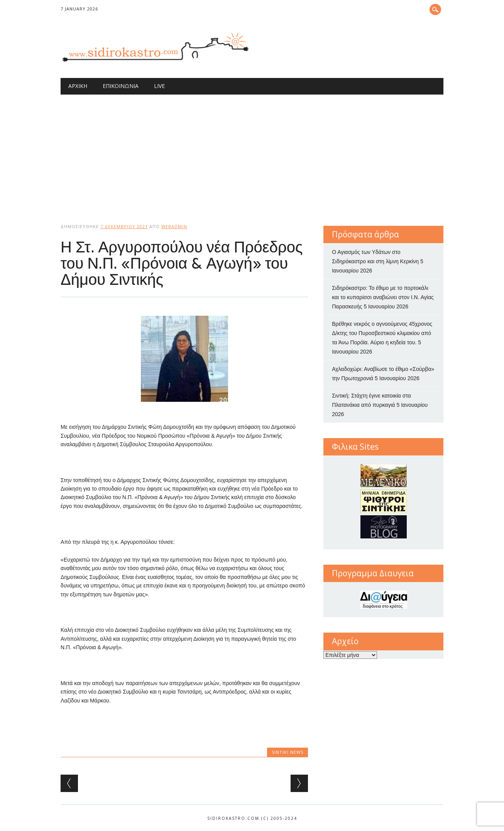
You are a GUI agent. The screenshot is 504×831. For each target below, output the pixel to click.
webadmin (174, 226)
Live (159, 86)
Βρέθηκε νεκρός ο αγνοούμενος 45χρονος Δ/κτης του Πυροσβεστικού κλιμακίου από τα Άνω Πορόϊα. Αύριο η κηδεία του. (382, 333)
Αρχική (78, 86)
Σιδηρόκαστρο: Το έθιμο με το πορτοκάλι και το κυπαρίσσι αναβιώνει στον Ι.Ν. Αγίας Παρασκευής (383, 297)
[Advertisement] (252, 152)
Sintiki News (288, 752)
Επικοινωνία (121, 86)
